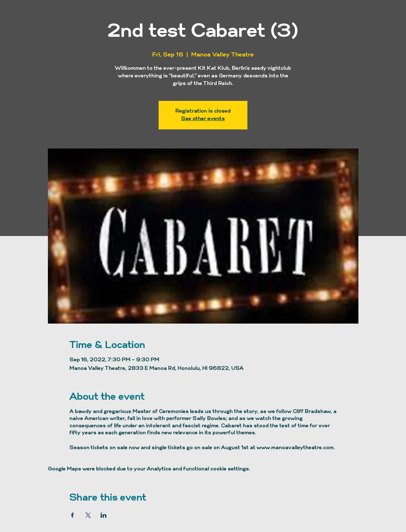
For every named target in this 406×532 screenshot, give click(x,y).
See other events (203, 119)
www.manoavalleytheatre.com (295, 448)
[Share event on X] (88, 515)
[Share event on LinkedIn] (104, 515)
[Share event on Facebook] (72, 515)
